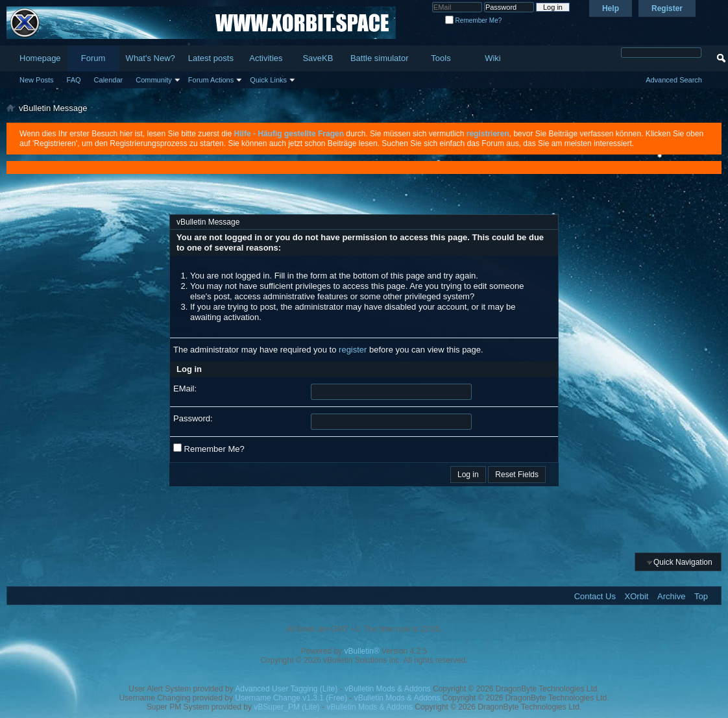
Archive (671, 596)
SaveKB (318, 58)
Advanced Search (674, 80)
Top (701, 596)
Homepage (40, 58)
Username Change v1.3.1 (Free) (291, 698)
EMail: (185, 389)
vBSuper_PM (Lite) (286, 707)
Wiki (493, 58)
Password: (193, 418)
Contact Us (595, 596)
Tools (441, 58)
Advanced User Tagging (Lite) (286, 689)
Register (667, 8)
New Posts (37, 80)
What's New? (151, 58)
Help (611, 8)
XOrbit (637, 596)
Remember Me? (473, 20)
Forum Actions (211, 80)
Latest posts (211, 58)
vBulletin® (362, 651)
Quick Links (268, 80)
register (353, 350)
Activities (266, 58)
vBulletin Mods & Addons (388, 689)
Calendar (109, 80)
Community (154, 80)
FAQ (74, 80)
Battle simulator (380, 58)
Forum (93, 58)
